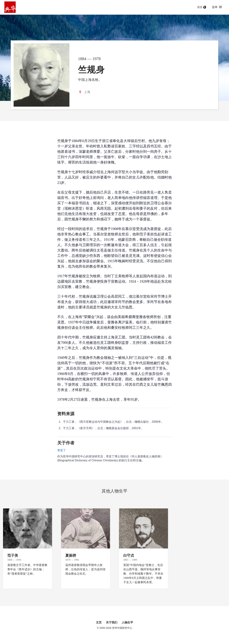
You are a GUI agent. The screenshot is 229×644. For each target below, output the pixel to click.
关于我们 (112, 622)
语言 (202, 7)
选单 (217, 7)
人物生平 (127, 622)
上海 (87, 92)
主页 (99, 622)
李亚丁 (62, 450)
